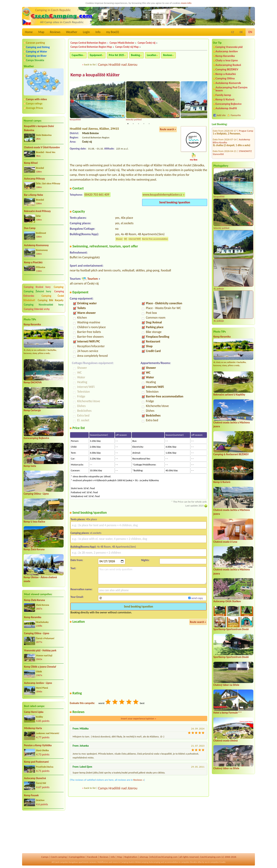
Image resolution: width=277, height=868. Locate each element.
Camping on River (36, 56)
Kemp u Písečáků (33, 262)
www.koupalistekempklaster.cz (162, 195)
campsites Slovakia (189, 862)
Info (98, 32)
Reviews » (139, 780)
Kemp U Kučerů (225, 99)
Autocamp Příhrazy (34, 179)
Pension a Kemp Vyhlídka (38, 745)
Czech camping (59, 857)
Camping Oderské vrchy (37, 309)
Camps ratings (34, 103)
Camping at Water (36, 52)
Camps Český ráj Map (127, 47)
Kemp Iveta (30, 466)
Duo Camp (30, 228)
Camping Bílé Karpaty (51, 300)
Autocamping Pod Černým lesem (232, 89)
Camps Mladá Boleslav (122, 43)
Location (152, 55)
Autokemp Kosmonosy (36, 245)
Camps (45, 857)
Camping (59, 287)
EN (250, 32)
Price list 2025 (116, 55)
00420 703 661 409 (97, 195)
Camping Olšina (225, 78)
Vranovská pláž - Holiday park (40, 650)
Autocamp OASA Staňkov (227, 601)
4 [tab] (144, 124)
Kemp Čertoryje (32, 410)
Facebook (92, 857)
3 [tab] (138, 124)
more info (186, 3)
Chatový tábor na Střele (226, 685)
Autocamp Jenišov (227, 51)
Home (29, 32)
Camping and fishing (38, 47)
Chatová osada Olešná (226, 741)
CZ (232, 32)
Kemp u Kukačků (226, 74)
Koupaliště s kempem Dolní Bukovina (39, 128)
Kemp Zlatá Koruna (34, 549)
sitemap (144, 857)
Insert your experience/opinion (138, 719)
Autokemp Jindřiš (226, 108)
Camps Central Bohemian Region (88, 43)
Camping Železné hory (37, 291)
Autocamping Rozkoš (228, 65)
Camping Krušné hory (37, 287)
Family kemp (223, 95)
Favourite (236, 115)
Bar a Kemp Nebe (34, 195)
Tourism (92, 279)
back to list (90, 64)
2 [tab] (133, 124)
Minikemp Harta (33, 728)
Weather (72, 32)
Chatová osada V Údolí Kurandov (42, 147)
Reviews (55, 32)
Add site (221, 115)
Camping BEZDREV (227, 69)
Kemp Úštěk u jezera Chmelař (40, 667)
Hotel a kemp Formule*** (228, 713)
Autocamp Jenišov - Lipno (38, 683)
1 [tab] (128, 124)
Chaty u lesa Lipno (227, 60)
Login (86, 32)
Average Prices (34, 108)
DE (241, 32)
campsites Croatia (218, 862)
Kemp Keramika (32, 324)
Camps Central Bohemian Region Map (91, 47)
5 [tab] (149, 124)
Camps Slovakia (35, 60)
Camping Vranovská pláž (229, 47)
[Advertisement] (44, 832)
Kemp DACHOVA (33, 382)
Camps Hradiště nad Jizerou (118, 64)
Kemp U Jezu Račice (34, 522)
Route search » (168, 130)
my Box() (113, 32)
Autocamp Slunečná (35, 778)
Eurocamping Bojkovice (36, 438)
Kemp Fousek (31, 795)
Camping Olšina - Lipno (36, 494)
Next (205, 102)
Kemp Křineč (31, 163)
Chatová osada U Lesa (225, 542)
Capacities (77, 55)
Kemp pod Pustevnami (36, 762)
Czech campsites (61, 862)
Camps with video (36, 99)
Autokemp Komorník (228, 83)
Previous (72, 102)
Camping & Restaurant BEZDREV (231, 454)
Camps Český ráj (146, 43)
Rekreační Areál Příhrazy (37, 211)
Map (41, 32)
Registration (131, 857)
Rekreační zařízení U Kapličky (229, 395)
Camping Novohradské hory (44, 305)
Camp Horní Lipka (34, 712)
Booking (136, 55)
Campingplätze (77, 857)
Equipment (96, 55)
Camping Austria (128, 862)
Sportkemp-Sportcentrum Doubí (231, 629)
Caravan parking (35, 43)
